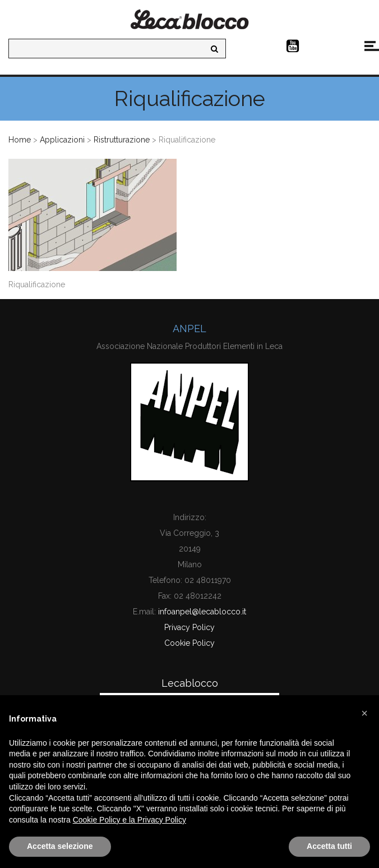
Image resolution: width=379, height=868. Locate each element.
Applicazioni (62, 140)
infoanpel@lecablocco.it (202, 612)
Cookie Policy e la (105, 820)
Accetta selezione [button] (60, 846)
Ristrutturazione (122, 140)
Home (20, 140)
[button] (364, 713)
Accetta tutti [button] (329, 846)
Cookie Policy (189, 643)
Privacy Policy (189, 627)
